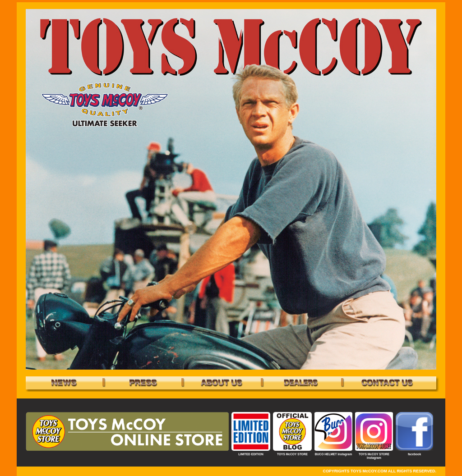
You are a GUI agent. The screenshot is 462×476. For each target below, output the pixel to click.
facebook (414, 454)
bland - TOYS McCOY (222, 383)
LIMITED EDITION (251, 454)
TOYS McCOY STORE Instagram (374, 456)
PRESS (143, 383)
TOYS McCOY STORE (292, 454)
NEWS (64, 383)
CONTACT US (387, 383)
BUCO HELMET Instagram (333, 454)
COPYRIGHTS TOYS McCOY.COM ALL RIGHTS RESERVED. (379, 471)
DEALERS (301, 383)
